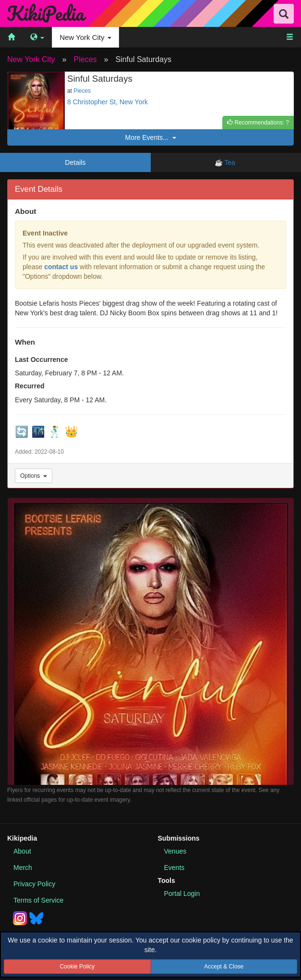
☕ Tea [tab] (226, 162)
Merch (23, 868)
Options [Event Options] (34, 476)
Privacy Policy (34, 884)
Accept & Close (224, 967)
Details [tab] (75, 162)
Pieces (85, 59)
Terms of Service (38, 900)
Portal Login (182, 893)
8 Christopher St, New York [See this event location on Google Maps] (108, 102)
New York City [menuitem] (85, 37)
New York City (31, 59)
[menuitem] (11, 37)
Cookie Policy (77, 967)
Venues (175, 851)
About (22, 851)
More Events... (150, 137)
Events (175, 868)
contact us (61, 267)
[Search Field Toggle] (284, 14)
